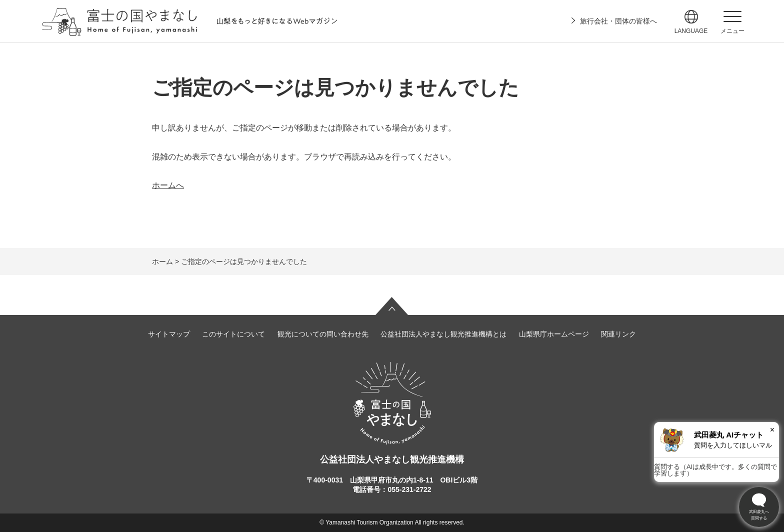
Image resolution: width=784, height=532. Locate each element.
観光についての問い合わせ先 (323, 334)
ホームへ (168, 185)
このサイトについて (233, 334)
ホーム (162, 261)
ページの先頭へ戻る (392, 306)
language (691, 31)
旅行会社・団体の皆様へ (618, 21)
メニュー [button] (732, 31)
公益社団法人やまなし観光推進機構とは (443, 334)
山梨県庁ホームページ (554, 334)
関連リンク (618, 334)
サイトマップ (169, 334)
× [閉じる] (772, 430)
